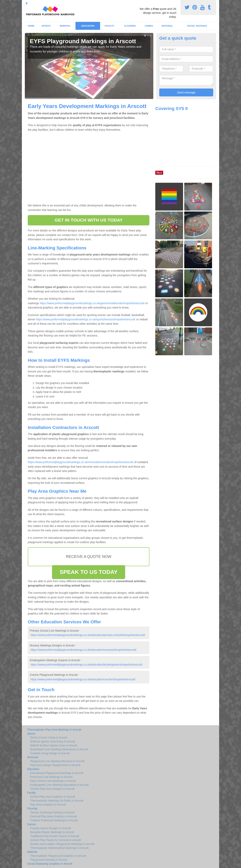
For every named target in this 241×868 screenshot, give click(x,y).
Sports (46, 26)
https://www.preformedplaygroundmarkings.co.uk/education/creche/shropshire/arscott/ (83, 679)
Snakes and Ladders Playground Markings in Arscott (62, 844)
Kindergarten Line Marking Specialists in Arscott (59, 785)
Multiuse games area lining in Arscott (53, 741)
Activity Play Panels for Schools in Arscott (56, 840)
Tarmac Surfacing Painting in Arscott (52, 812)
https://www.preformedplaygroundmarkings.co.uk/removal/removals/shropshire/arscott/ (81, 462)
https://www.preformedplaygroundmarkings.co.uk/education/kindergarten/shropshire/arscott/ (87, 665)
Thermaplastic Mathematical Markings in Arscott (59, 848)
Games (149, 26)
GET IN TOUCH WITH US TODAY (89, 220)
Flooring (130, 26)
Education (88, 26)
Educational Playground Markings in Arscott (57, 773)
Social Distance (197, 26)
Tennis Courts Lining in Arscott (49, 737)
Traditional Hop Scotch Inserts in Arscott (55, 836)
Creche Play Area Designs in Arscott (52, 789)
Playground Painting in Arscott (49, 860)
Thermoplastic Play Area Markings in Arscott (54, 730)
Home (31, 26)
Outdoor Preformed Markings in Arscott (54, 820)
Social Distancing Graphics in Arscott (50, 864)
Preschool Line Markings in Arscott (51, 777)
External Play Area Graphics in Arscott (54, 816)
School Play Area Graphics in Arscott (53, 797)
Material (167, 26)
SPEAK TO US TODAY (89, 572)
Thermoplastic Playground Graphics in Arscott (58, 856)
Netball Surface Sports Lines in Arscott (54, 745)
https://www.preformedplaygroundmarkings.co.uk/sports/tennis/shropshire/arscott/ (86, 319)
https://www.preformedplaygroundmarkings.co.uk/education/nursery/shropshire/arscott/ (83, 650)
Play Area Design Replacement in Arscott (55, 765)
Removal (65, 26)
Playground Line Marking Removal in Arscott (57, 761)
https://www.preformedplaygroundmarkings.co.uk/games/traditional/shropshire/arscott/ (92, 303)
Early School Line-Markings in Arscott (53, 781)
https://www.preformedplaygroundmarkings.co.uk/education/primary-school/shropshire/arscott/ (88, 635)
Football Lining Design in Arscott (50, 753)
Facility (110, 26)
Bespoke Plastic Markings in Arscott (52, 832)
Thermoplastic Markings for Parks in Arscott (57, 801)
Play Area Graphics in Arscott (48, 805)
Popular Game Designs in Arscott (50, 828)
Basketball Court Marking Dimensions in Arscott (59, 749)
